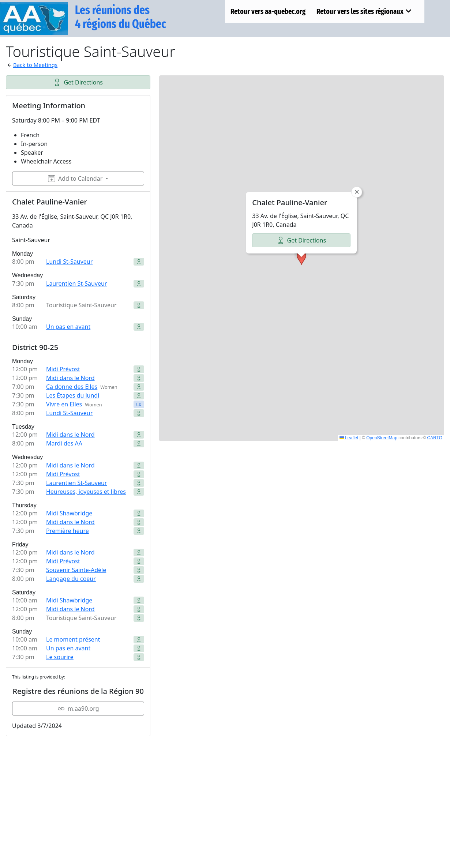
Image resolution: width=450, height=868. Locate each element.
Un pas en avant (68, 327)
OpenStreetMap (382, 438)
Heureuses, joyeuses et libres (86, 492)
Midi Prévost (63, 369)
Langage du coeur (71, 579)
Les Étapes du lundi (73, 395)
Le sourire (60, 657)
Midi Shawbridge (69, 513)
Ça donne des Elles (72, 387)
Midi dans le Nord (70, 378)
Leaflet (349, 438)
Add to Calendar (75, 179)
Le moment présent (73, 639)
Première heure (67, 531)
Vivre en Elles (64, 404)
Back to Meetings (35, 65)
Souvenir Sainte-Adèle (76, 570)
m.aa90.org (78, 709)
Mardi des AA (64, 443)
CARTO (435, 438)
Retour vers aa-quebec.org (268, 11)
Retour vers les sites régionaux (364, 11)
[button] (301, 258)
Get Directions (78, 82)
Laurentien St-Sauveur (76, 283)
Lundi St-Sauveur (69, 262)
